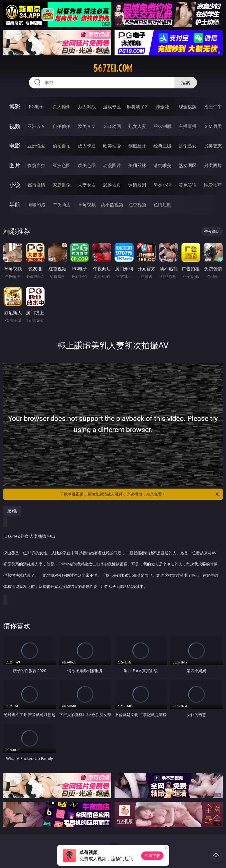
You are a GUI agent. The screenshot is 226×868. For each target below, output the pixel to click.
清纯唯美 (162, 165)
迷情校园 (137, 185)
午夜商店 (62, 205)
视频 (15, 126)
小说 (15, 185)
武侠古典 (112, 185)
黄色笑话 (188, 185)
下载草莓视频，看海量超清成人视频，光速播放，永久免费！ (140, 494)
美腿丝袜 (137, 165)
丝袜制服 (162, 126)
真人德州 (62, 107)
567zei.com (113, 68)
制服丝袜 (137, 146)
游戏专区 (112, 107)
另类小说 (162, 185)
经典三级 (162, 146)
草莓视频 (87, 205)
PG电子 (36, 107)
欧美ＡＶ (87, 126)
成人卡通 (87, 146)
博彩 (15, 106)
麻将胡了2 (137, 107)
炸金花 (162, 107)
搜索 (186, 83)
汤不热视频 (112, 205)
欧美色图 (87, 165)
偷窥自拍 (36, 165)
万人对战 (87, 107)
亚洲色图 (62, 165)
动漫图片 (112, 165)
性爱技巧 (213, 185)
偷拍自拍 (62, 146)
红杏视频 (137, 205)
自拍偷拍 (62, 126)
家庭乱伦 (62, 185)
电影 (15, 146)
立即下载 (152, 856)
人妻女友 (87, 185)
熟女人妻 (137, 126)
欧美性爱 (112, 146)
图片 (15, 165)
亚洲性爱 (36, 146)
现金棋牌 (188, 107)
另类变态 (213, 146)
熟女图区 (188, 165)
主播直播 (188, 126)
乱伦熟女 (188, 146)
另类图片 (213, 165)
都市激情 (36, 185)
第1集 (12, 511)
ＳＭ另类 (213, 126)
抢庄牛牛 (213, 107)
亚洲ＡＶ (36, 126)
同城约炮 (36, 205)
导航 (15, 204)
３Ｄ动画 (112, 126)
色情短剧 (162, 205)
